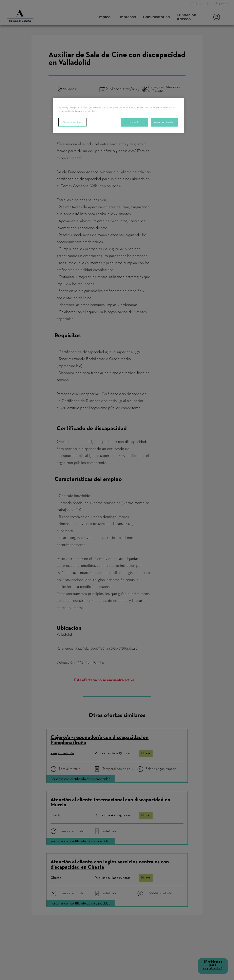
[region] (118, 115)
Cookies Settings (72, 122)
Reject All (134, 122)
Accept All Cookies (164, 122)
